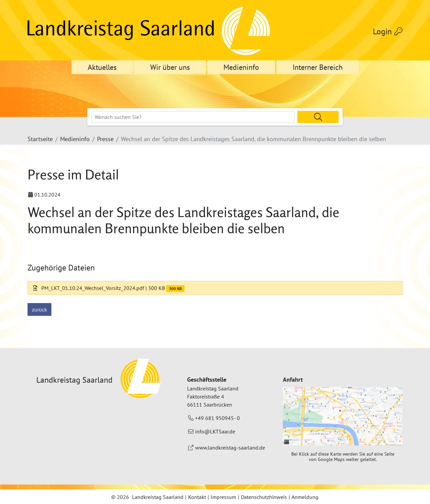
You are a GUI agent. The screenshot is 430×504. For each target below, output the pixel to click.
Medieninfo (75, 139)
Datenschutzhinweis (264, 497)
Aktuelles (102, 67)
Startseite (40, 139)
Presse (105, 139)
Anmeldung (305, 497)
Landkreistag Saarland (158, 497)
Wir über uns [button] (170, 67)
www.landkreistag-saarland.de (230, 448)
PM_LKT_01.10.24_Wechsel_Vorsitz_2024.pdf (89, 288)
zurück (39, 309)
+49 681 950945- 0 (218, 418)
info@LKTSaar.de (215, 431)
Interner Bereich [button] (318, 67)
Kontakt (197, 497)
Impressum (223, 497)
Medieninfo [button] (241, 67)
